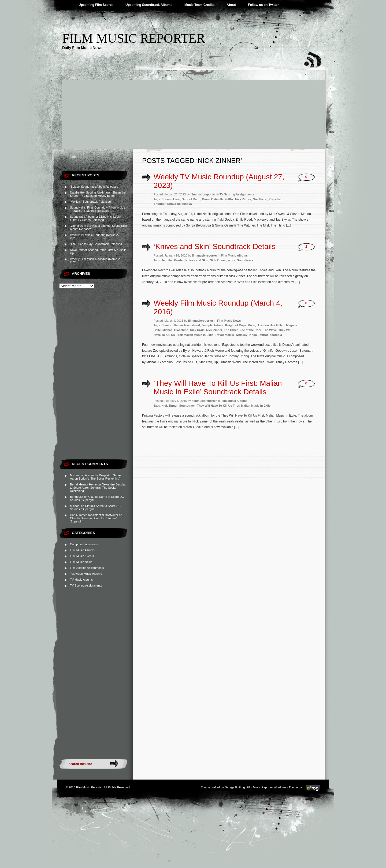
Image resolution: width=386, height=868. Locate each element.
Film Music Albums (82, 550)
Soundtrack (245, 260)
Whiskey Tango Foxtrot (252, 335)
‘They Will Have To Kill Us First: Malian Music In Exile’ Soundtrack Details (218, 387)
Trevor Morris (224, 335)
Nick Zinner (243, 199)
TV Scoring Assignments (86, 585)
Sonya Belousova (180, 204)
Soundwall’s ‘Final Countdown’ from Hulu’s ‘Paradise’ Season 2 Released (98, 209)
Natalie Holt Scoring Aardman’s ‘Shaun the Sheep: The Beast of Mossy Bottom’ (98, 194)
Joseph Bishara (213, 325)
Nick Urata (197, 330)
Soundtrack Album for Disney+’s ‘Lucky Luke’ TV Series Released (95, 218)
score (231, 260)
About (231, 5)
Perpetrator (276, 199)
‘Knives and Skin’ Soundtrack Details (215, 246)
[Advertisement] (193, 109)
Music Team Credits (199, 5)
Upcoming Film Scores (96, 5)
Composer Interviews (84, 544)
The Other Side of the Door (243, 330)
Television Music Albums (86, 574)
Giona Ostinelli (212, 199)
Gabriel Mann (191, 199)
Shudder (160, 204)
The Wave (270, 330)
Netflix (229, 199)
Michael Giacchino (175, 330)
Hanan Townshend (187, 325)
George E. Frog (235, 787)
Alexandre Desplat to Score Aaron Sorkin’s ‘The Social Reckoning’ (95, 477)
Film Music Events (82, 556)
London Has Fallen (271, 325)
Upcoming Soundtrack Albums (149, 5)
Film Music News (81, 562)
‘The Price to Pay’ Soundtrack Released (96, 244)
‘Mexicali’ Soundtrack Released (90, 202)
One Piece (260, 199)
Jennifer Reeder (172, 260)
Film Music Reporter (134, 38)
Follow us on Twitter (263, 5)
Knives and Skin (197, 260)
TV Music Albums (81, 580)
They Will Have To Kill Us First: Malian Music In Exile (234, 406)
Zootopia (276, 335)
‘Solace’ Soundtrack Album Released (94, 187)
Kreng (252, 325)
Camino (167, 325)
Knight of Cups (236, 325)
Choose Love (171, 199)
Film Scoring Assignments (87, 568)
